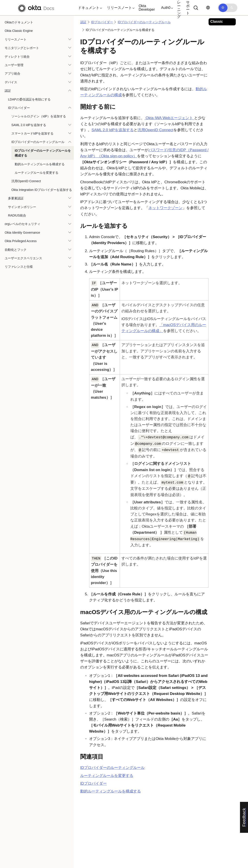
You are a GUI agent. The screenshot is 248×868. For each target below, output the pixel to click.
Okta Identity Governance (22, 233)
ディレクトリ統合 (17, 57)
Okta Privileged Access (21, 241)
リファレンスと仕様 (19, 267)
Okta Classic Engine (19, 31)
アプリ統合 (12, 74)
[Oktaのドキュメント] (35, 8)
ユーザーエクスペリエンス (23, 258)
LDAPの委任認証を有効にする (29, 99)
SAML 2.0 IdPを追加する (29, 125)
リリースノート (16, 39)
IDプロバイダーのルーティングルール (38, 142)
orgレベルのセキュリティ (23, 224)
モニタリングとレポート (22, 48)
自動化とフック (16, 250)
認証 (8, 91)
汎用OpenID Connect (26, 181)
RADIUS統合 (17, 215)
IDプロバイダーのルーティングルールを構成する (43, 153)
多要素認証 (16, 198)
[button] (89, 8)
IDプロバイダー (19, 108)
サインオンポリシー (22, 207)
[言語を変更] (208, 8)
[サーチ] (196, 8)
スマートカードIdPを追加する (32, 133)
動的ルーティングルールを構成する (40, 164)
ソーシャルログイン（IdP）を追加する (39, 116)
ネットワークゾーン (165, 208)
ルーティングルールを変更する (37, 173)
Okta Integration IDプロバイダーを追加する (42, 190)
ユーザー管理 (14, 65)
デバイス (11, 82)
